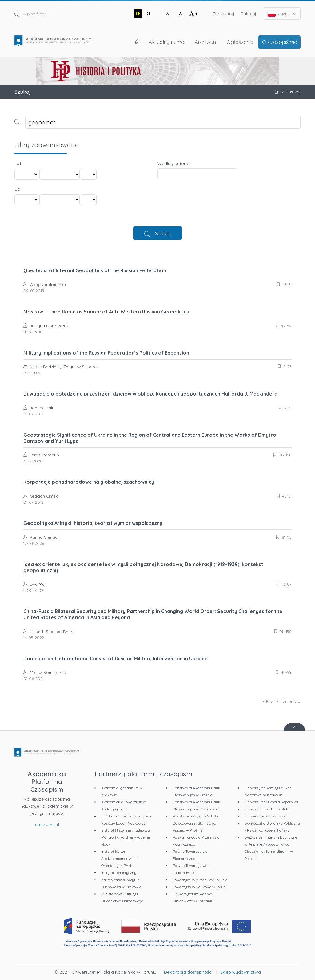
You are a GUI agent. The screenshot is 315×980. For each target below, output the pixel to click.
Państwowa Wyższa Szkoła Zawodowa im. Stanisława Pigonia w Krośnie (195, 823)
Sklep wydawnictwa (241, 972)
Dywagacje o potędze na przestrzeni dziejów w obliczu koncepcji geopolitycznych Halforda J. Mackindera (150, 394)
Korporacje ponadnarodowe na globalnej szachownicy (89, 482)
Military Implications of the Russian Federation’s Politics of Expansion (106, 353)
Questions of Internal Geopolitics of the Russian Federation (95, 270)
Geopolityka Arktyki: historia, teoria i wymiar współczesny (93, 523)
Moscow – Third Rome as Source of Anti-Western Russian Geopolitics (106, 312)
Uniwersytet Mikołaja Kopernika (271, 802)
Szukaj (163, 233)
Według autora (173, 163)
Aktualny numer (167, 42)
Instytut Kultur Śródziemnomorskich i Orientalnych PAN (120, 858)
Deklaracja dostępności (188, 972)
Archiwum (206, 42)
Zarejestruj (223, 14)
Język (282, 14)
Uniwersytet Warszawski (265, 816)
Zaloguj (248, 14)
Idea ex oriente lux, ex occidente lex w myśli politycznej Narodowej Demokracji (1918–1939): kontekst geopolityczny (143, 567)
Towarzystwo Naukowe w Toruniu (201, 887)
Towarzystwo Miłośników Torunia (200, 880)
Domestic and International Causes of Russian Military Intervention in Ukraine (116, 659)
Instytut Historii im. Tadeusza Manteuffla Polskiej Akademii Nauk (126, 837)
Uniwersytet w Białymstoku (267, 809)
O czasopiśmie (280, 42)
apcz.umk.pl (47, 825)
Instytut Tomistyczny (119, 873)
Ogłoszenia (240, 42)
